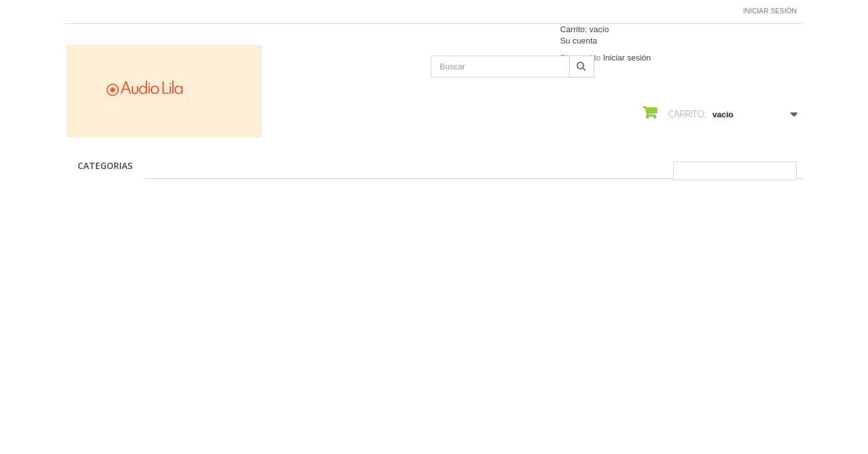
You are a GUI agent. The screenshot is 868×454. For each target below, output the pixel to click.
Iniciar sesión (770, 11)
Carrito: (584, 29)
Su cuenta (579, 41)
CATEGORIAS (105, 166)
